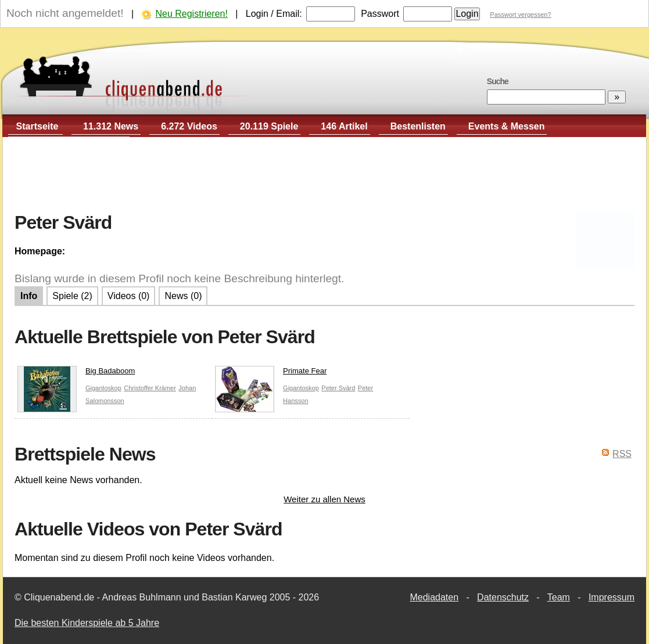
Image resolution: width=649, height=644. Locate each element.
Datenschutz (503, 597)
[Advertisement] (325, 175)
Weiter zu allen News (324, 499)
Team (559, 597)
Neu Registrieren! (191, 14)
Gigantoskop (103, 388)
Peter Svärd (338, 388)
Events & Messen (507, 126)
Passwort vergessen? (520, 15)
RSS (622, 454)
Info (29, 296)
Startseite (37, 126)
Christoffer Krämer (150, 388)
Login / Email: (274, 14)
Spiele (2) (72, 296)
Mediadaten (434, 597)
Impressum (612, 597)
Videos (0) (129, 296)
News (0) (183, 296)
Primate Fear (271, 373)
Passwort (380, 14)
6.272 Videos (189, 126)
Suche (498, 81)
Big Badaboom (76, 373)
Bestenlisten (418, 126)
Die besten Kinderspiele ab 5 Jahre (87, 623)
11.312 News (111, 126)
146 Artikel (344, 126)
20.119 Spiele (269, 126)
